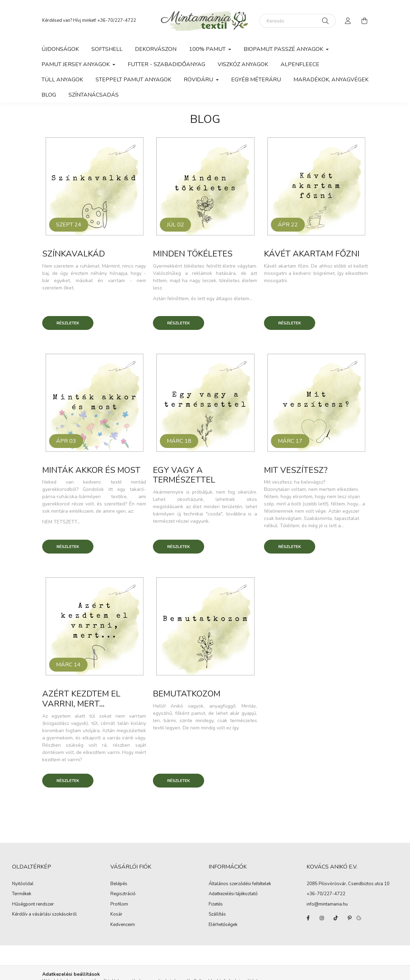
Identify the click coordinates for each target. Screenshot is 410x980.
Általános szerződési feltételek (240, 884)
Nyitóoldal (23, 884)
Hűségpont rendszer (33, 905)
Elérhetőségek (223, 925)
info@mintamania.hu (327, 904)
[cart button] (365, 21)
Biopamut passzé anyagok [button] (284, 49)
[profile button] (348, 21)
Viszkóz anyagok (243, 64)
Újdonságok (60, 49)
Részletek (68, 323)
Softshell (107, 49)
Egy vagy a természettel (184, 475)
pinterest (349, 918)
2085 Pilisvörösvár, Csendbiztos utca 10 (348, 884)
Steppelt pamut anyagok (133, 80)
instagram (322, 918)
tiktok (336, 918)
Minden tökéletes (193, 254)
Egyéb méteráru (256, 80)
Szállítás (217, 915)
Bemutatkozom (187, 694)
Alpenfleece (300, 64)
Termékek (22, 894)
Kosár (116, 915)
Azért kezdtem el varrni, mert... (81, 699)
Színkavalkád (74, 254)
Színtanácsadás (94, 95)
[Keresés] (298, 21)
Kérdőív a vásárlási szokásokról (44, 915)
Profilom (119, 905)
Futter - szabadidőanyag (166, 64)
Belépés (119, 884)
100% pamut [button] (208, 49)
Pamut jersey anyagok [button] (76, 64)
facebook (308, 918)
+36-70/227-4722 (117, 20)
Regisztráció (123, 894)
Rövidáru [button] (199, 80)
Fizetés (216, 905)
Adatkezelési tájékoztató (233, 894)
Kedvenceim (123, 925)
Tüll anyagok (62, 80)
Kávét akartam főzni (312, 254)
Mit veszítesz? (296, 470)
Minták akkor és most (91, 470)
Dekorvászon (156, 49)
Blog (49, 95)
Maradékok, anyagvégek (331, 80)
